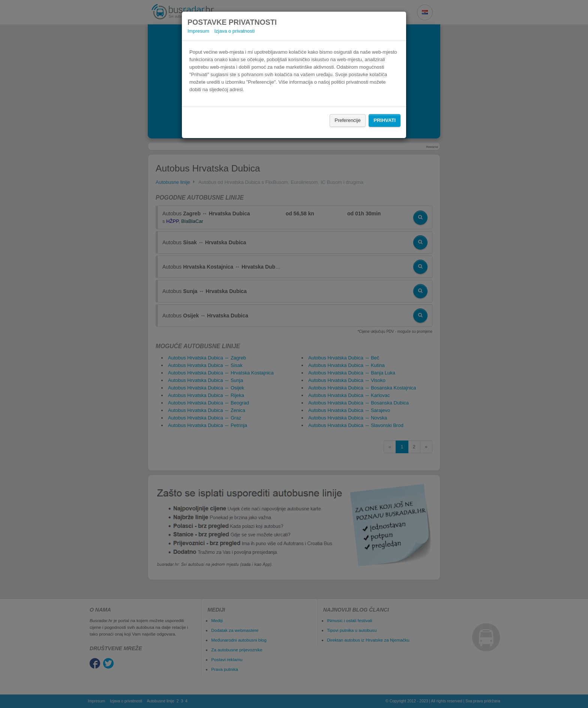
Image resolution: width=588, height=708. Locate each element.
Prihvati (385, 120)
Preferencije (347, 120)
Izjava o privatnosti (234, 31)
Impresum (198, 31)
